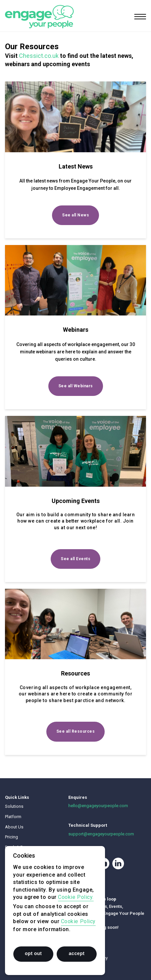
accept (76, 953)
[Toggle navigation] (140, 17)
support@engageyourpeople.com (101, 834)
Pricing (11, 837)
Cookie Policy (78, 921)
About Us (14, 827)
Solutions (14, 806)
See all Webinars (76, 386)
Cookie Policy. (76, 897)
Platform (13, 817)
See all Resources (76, 731)
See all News (75, 215)
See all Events (75, 559)
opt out (33, 953)
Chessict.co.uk (39, 56)
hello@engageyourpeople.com (98, 806)
